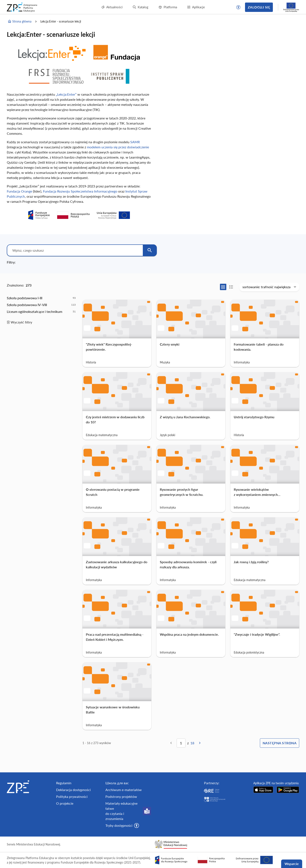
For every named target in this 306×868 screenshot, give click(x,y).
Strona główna (20, 21)
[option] (41, 298)
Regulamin (64, 783)
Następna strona (280, 743)
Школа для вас (117, 783)
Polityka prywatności (72, 796)
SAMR (135, 142)
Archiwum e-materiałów (124, 790)
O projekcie (65, 803)
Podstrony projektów (121, 796)
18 (192, 743)
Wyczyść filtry (19, 322)
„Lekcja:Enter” (66, 94)
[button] (238, 7)
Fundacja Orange (19, 191)
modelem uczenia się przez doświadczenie (118, 147)
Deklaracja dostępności (73, 790)
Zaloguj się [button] (259, 7)
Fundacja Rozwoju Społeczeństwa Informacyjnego (80, 191)
